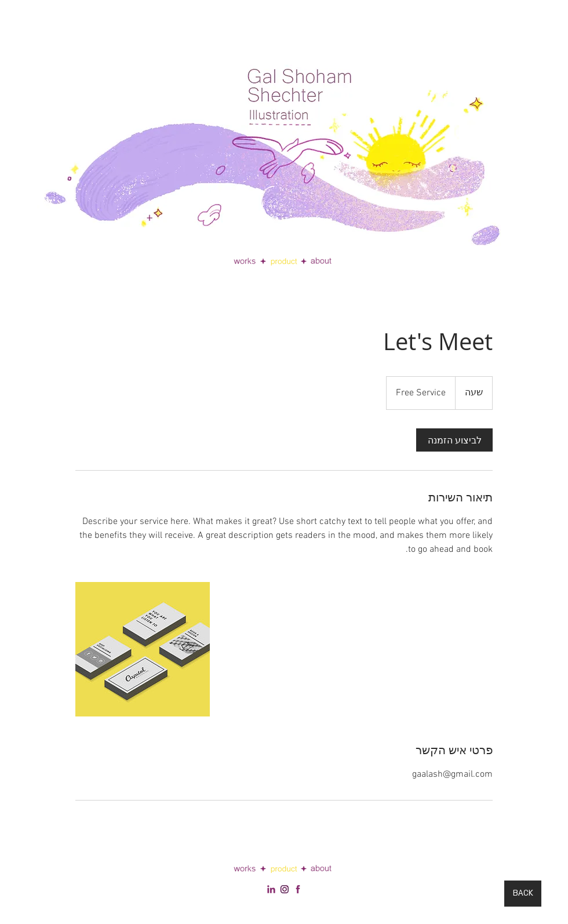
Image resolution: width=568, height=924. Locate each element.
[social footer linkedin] (271, 889)
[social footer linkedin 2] (285, 889)
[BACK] (523, 894)
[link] (454, 440)
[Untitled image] (143, 649)
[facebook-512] (298, 889)
